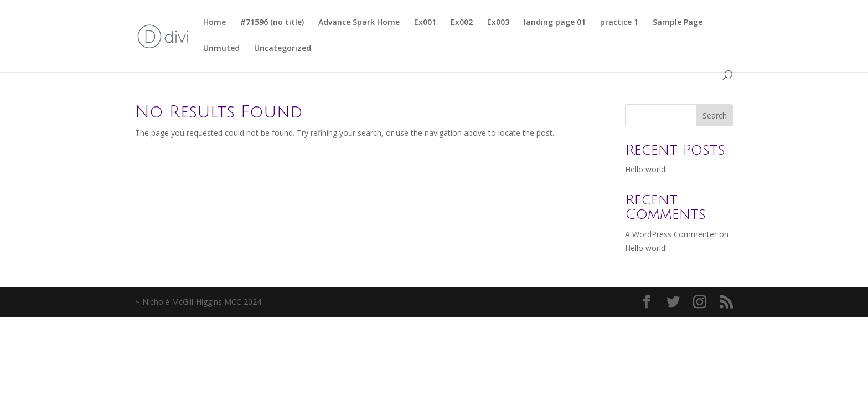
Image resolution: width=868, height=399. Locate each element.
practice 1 (619, 23)
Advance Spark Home (359, 23)
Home (215, 23)
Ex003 (498, 23)
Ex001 (425, 23)
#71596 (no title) (272, 23)
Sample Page (678, 23)
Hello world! (646, 169)
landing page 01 (555, 23)
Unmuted (221, 49)
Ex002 (462, 23)
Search (715, 116)
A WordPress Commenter (671, 234)
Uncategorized (283, 49)
